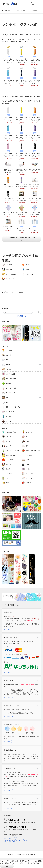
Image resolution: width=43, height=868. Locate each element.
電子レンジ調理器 (11, 274)
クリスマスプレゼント (12, 450)
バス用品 (8, 369)
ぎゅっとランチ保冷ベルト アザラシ (8, 211)
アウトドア (9, 416)
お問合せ (7, 816)
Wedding (24, 11)
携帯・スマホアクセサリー (14, 407)
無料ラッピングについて (11, 799)
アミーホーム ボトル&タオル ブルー (8, 225)
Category (6, 346)
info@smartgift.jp (17, 827)
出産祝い (8, 483)
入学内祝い (29, 460)
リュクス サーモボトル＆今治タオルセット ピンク (21, 168)
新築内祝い (9, 464)
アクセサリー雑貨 (11, 393)
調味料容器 (9, 269)
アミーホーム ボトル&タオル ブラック (35, 197)
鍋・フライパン (10, 279)
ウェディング (30, 478)
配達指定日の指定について (12, 705)
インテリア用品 (10, 374)
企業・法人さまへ (9, 838)
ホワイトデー (30, 437)
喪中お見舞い (30, 474)
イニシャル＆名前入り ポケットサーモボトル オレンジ (35, 57)
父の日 (28, 441)
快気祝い (28, 469)
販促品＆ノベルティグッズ (14, 455)
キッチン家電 (30, 274)
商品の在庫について (10, 750)
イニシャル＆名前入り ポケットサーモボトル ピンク (8, 151)
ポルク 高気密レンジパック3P (35, 167)
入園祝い (28, 483)
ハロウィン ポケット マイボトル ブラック (8, 197)
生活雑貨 (8, 383)
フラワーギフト (10, 412)
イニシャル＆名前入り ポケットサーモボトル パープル (35, 78)
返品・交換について (10, 768)
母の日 (8, 441)
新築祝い (28, 464)
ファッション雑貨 (11, 388)
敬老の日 (8, 446)
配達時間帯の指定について (12, 724)
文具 (7, 402)
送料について (8, 612)
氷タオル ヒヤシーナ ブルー (35, 226)
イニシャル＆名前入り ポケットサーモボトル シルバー (21, 151)
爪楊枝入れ (29, 265)
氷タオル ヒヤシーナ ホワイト (21, 226)
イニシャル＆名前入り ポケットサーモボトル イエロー (21, 57)
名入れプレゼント (11, 432)
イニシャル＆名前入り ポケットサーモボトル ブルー (8, 78)
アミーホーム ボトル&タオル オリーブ (21, 197)
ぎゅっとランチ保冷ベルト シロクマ (35, 211)
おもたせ (8, 478)
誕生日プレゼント (31, 432)
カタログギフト (10, 350)
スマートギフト (11, 4)
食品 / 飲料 (9, 355)
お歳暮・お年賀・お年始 (33, 450)
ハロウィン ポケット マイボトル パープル (21, 183)
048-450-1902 (17, 820)
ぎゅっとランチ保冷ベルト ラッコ (21, 211)
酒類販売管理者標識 (10, 842)
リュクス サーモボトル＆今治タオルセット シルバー (8, 168)
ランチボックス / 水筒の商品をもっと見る (22, 239)
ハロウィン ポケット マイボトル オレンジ (8, 183)
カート (33, 5)
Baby (37, 11)
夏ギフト (28, 446)
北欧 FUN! (29, 455)
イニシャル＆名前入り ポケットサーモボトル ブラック (35, 151)
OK (7, 866)
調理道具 (28, 269)
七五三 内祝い (10, 460)
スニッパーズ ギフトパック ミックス (35, 183)
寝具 (7, 397)
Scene (5, 428)
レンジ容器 (9, 265)
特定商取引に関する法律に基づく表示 (15, 840)
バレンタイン (10, 437)
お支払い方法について (11, 637)
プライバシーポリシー (19, 863)
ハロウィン (9, 474)
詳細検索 (20, 316)
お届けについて (9, 680)
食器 (7, 360)
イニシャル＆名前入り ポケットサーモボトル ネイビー (21, 78)
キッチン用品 (10, 364)
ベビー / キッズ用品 (12, 379)
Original (9, 11)
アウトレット (10, 421)
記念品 (8, 469)
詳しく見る (7, 629)
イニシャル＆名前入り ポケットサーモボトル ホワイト (8, 57)
